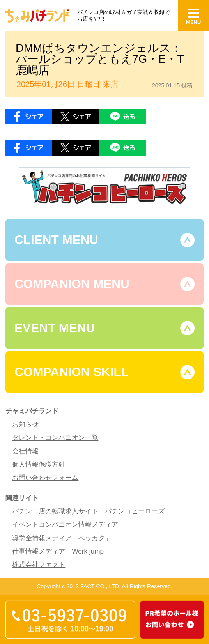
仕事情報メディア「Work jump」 (61, 551)
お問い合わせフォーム (45, 478)
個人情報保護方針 (39, 464)
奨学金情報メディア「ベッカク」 (62, 538)
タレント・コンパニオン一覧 (55, 437)
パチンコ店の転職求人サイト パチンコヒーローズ (88, 511)
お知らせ (25, 424)
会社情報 (25, 451)
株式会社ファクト (39, 564)
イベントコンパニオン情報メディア (65, 524)
